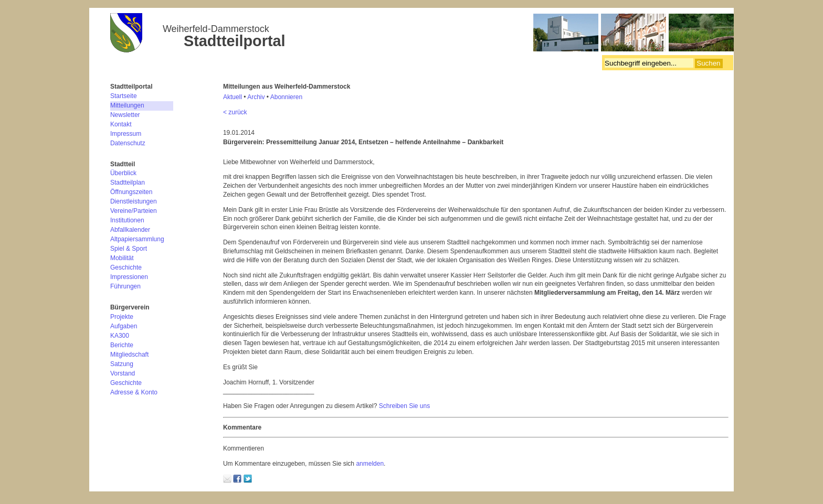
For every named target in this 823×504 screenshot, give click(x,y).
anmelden (370, 464)
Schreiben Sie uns (404, 406)
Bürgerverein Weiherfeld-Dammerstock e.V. (422, 34)
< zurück (235, 112)
